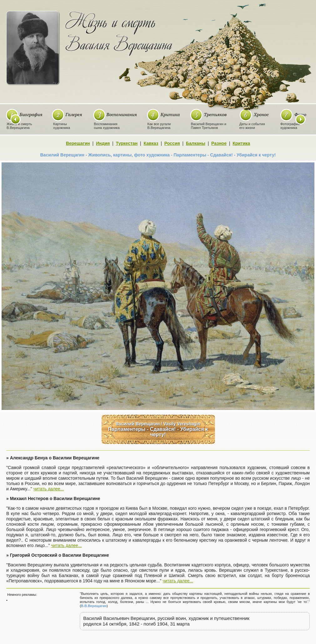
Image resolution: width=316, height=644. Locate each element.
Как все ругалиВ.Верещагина (159, 126)
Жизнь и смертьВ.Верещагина (19, 126)
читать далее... (48, 489)
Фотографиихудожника (290, 126)
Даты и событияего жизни (252, 126)
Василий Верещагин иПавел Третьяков (209, 126)
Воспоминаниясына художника (107, 126)
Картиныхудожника (62, 126)
